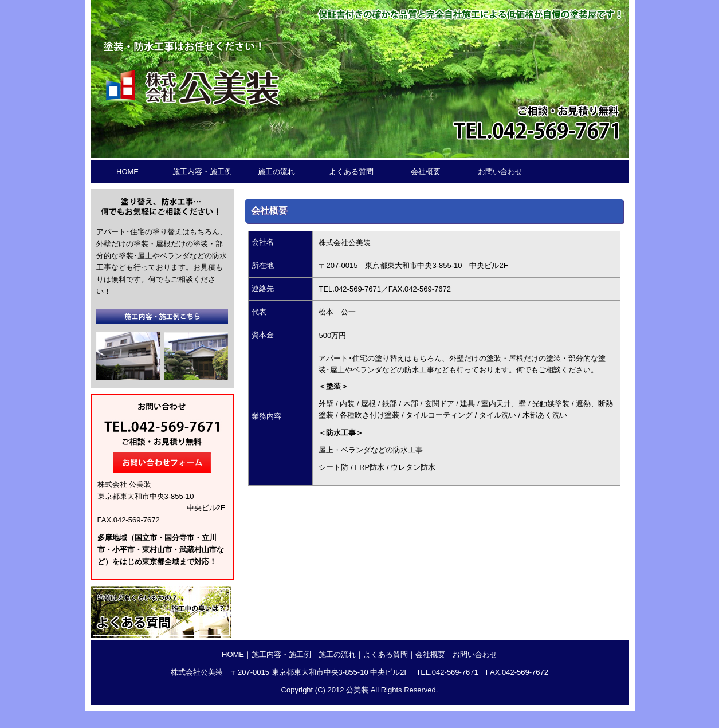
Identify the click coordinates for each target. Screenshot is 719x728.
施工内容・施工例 (202, 172)
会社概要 (426, 172)
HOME (127, 172)
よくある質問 (351, 172)
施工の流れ (276, 172)
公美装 (357, 690)
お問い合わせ (500, 172)
